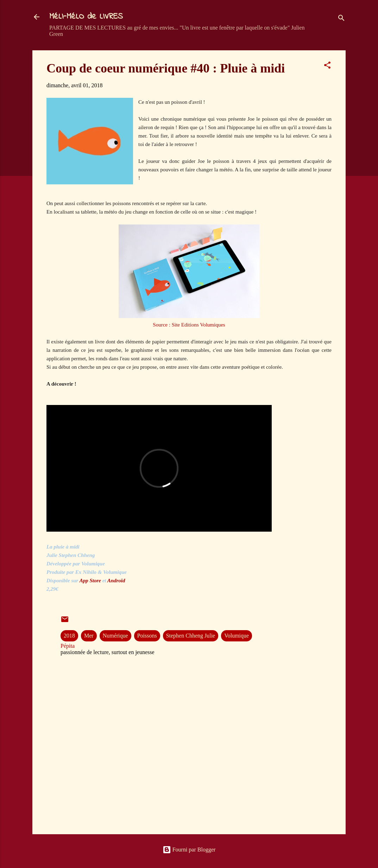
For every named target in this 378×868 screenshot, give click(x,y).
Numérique (115, 636)
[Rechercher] (341, 19)
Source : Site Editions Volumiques (189, 325)
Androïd (117, 581)
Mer (89, 636)
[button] (327, 66)
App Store (90, 581)
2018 (69, 636)
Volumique (237, 636)
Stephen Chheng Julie (191, 636)
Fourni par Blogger (189, 850)
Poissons (147, 636)
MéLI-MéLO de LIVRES (86, 17)
